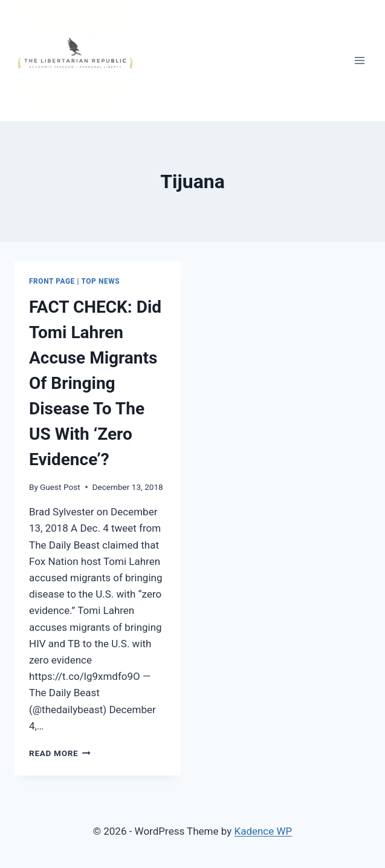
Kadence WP (263, 831)
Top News (101, 281)
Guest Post (60, 487)
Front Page (52, 281)
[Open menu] (359, 60)
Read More (60, 753)
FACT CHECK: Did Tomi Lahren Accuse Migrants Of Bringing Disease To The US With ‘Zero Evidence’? (95, 383)
